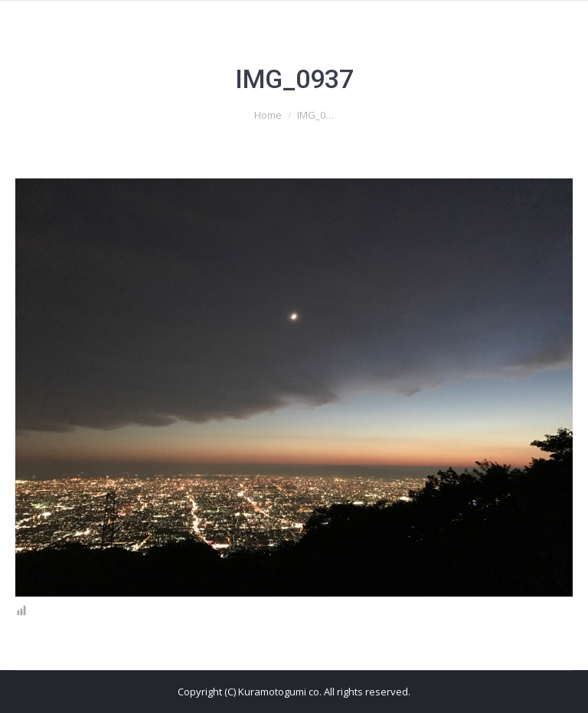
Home (268, 115)
